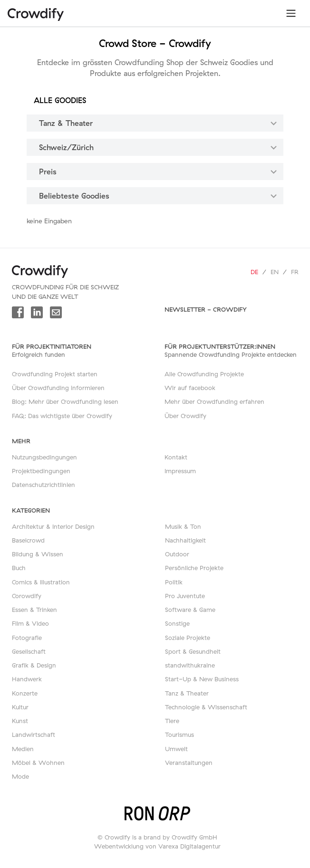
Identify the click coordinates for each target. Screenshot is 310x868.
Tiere (172, 721)
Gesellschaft (29, 651)
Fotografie (27, 638)
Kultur (20, 707)
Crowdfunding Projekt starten (55, 374)
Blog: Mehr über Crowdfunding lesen (65, 401)
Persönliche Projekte (194, 568)
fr (295, 272)
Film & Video (30, 623)
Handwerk (27, 679)
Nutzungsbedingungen (44, 457)
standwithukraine (190, 665)
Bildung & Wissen (38, 554)
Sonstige (177, 623)
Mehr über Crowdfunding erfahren (214, 401)
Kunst (20, 721)
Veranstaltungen (189, 763)
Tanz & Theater (187, 693)
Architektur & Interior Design (53, 526)
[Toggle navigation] (291, 13)
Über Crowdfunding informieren (58, 388)
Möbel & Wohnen (38, 763)
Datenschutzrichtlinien (44, 485)
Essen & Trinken (34, 610)
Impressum (180, 471)
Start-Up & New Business (202, 679)
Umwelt (176, 749)
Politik (174, 582)
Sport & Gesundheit (193, 651)
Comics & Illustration (41, 582)
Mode (20, 776)
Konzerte (25, 693)
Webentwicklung (119, 846)
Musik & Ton (183, 526)
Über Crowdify (185, 416)
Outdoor (177, 554)
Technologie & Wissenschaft (206, 707)
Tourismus (179, 734)
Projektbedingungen (41, 471)
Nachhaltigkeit (185, 540)
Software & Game (190, 610)
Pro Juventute (185, 596)
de (254, 272)
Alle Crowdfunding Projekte (204, 374)
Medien (23, 749)
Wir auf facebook (190, 388)
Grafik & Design (34, 665)
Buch (19, 568)
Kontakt (176, 457)
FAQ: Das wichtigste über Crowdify (62, 416)
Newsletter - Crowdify (206, 309)
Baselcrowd (28, 540)
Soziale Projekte (188, 638)
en (275, 272)
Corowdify (27, 596)
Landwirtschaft (34, 734)
